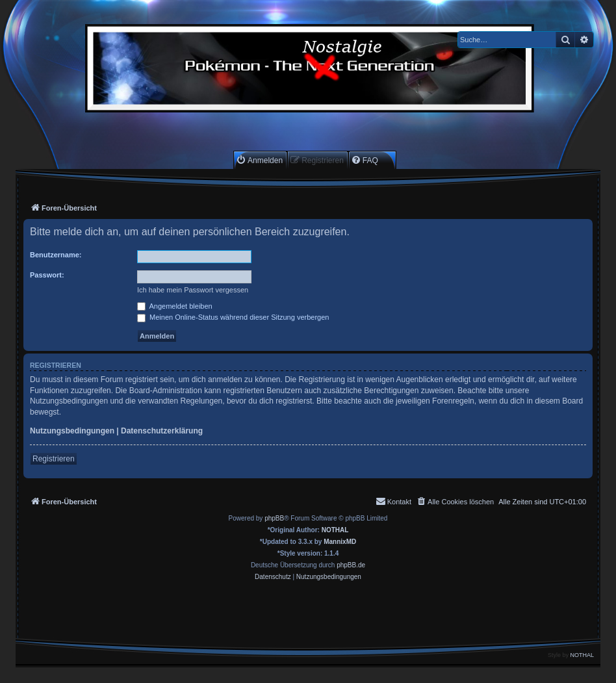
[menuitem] (259, 160)
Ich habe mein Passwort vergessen (193, 290)
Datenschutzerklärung (162, 431)
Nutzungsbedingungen (72, 431)
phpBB (274, 518)
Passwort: (47, 275)
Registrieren (54, 459)
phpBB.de (351, 565)
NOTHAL (335, 530)
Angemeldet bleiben (175, 306)
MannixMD (340, 542)
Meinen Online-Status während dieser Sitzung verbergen (233, 317)
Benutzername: (56, 255)
